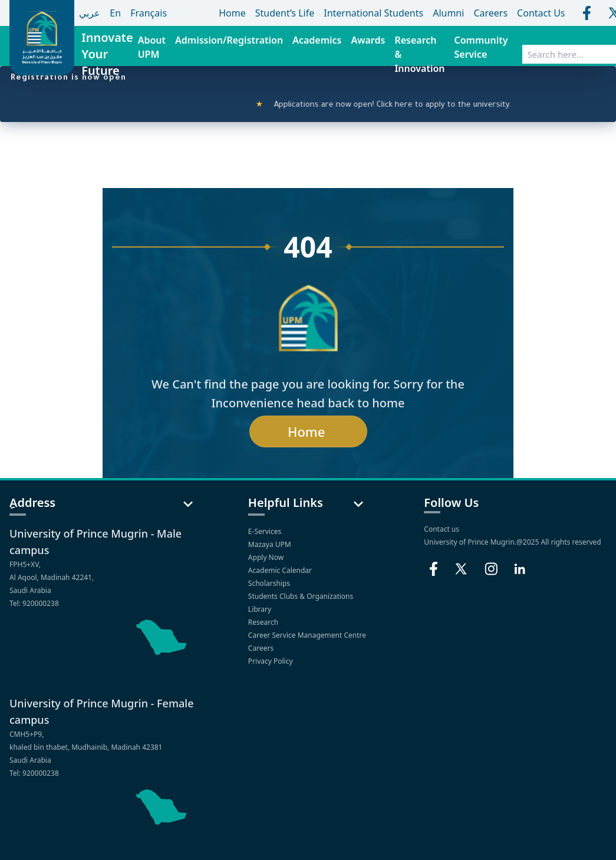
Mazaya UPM (270, 544)
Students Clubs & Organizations (302, 596)
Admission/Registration (229, 40)
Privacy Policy (271, 661)
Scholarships (270, 583)
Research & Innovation (419, 54)
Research (264, 622)
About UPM (152, 47)
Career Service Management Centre (308, 635)
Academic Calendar (281, 570)
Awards (368, 40)
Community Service (481, 47)
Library (261, 609)
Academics (317, 40)
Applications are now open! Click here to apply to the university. (391, 106)
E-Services (265, 531)
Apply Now (267, 557)
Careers (262, 648)
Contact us (442, 529)
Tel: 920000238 (34, 603)
